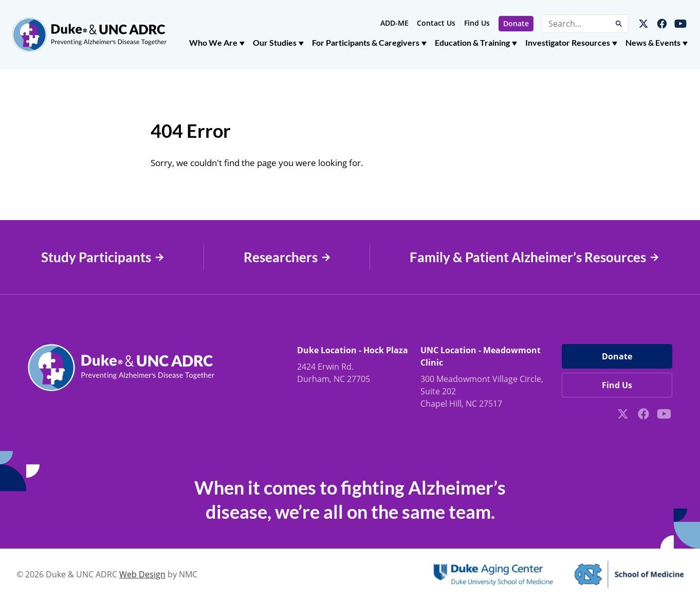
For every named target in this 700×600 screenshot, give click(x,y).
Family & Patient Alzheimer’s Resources (534, 257)
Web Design (142, 574)
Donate (516, 23)
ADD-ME (394, 23)
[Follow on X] (643, 24)
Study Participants (103, 257)
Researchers (287, 257)
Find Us (477, 23)
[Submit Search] (619, 24)
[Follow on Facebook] (662, 24)
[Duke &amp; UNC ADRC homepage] (89, 35)
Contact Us (436, 23)
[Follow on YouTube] (680, 24)
